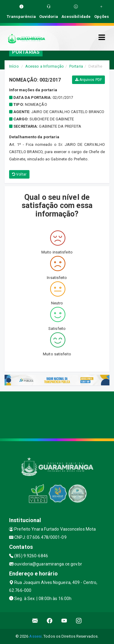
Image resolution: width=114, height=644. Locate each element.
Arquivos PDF (88, 80)
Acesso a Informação (45, 66)
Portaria (76, 66)
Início (14, 66)
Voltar (19, 174)
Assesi (35, 636)
